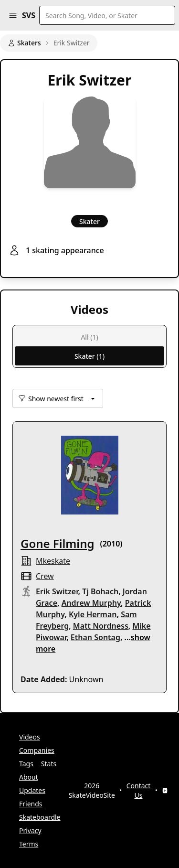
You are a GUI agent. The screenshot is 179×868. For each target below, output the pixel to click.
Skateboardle (40, 817)
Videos (30, 737)
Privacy (30, 830)
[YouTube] (165, 791)
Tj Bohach (100, 591)
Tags (26, 764)
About (29, 777)
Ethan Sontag (95, 637)
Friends (31, 804)
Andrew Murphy (91, 603)
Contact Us (139, 790)
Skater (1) (89, 356)
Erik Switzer (57, 591)
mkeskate (53, 561)
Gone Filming (58, 543)
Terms (29, 844)
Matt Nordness (101, 626)
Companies (37, 750)
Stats (49, 764)
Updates (32, 790)
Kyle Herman (93, 614)
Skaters (24, 43)
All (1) (89, 337)
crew (45, 576)
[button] (13, 15)
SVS (29, 15)
